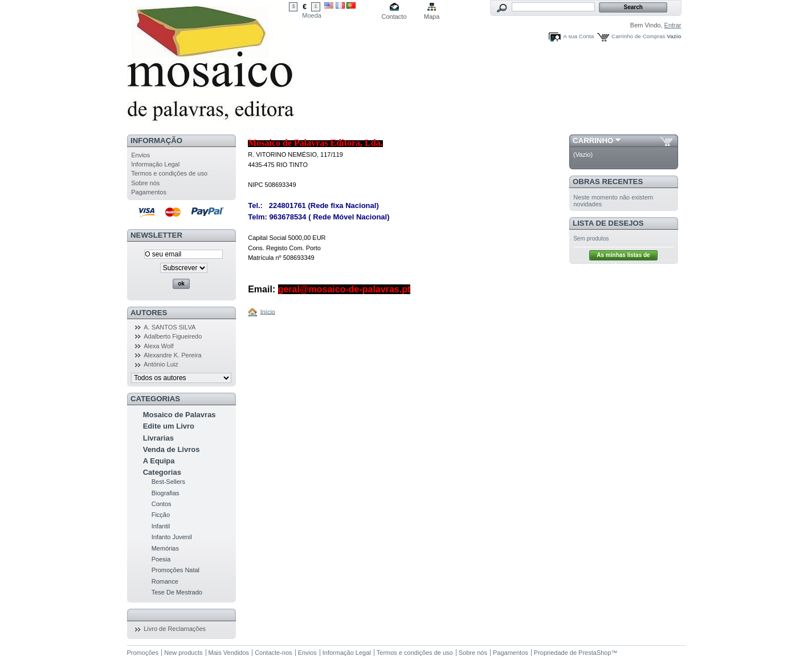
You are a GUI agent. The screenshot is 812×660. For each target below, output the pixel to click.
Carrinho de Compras (638, 36)
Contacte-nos (273, 653)
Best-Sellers (168, 482)
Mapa (432, 17)
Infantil (161, 526)
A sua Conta (578, 36)
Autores (149, 313)
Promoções (143, 653)
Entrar (673, 25)
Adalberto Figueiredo (173, 336)
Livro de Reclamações (175, 629)
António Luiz (161, 364)
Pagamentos (149, 192)
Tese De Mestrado (177, 592)
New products (183, 653)
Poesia (161, 559)
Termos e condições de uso (169, 173)
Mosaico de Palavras (179, 415)
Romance (165, 581)
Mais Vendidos (229, 653)
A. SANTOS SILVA (170, 327)
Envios (140, 155)
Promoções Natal (176, 570)
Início (268, 311)
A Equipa (159, 461)
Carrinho (593, 140)
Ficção (161, 515)
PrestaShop (595, 653)
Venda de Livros (172, 449)
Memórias (165, 548)
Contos (162, 504)
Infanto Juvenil (172, 537)
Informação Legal (155, 164)
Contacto (394, 17)
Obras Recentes (608, 182)
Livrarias (158, 438)
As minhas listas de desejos (623, 256)
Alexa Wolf (158, 346)
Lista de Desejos (608, 223)
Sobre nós (145, 183)
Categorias (162, 472)
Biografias (166, 493)
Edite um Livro (169, 426)
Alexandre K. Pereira (173, 355)
